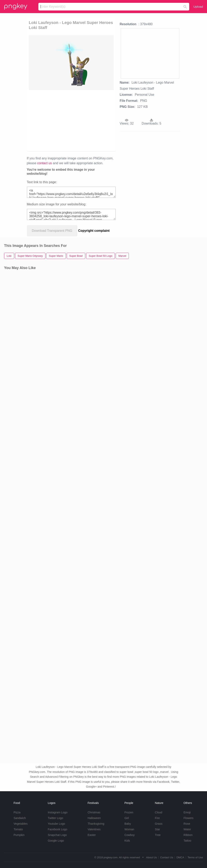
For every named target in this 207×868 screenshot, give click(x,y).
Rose (187, 824)
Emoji (187, 812)
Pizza (17, 812)
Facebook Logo (57, 829)
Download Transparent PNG (52, 231)
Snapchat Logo (57, 835)
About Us (151, 857)
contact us (45, 163)
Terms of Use (195, 857)
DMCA (180, 857)
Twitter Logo (55, 818)
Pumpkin (19, 835)
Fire (157, 818)
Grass (159, 824)
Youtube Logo (56, 824)
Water (187, 829)
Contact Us (167, 857)
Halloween (94, 818)
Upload (198, 7)
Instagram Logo (57, 812)
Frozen (129, 812)
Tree (158, 835)
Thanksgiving (96, 824)
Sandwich (20, 818)
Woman (129, 829)
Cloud (159, 812)
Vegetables (20, 824)
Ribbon (188, 835)
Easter (92, 835)
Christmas (94, 812)
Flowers (189, 818)
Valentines (94, 829)
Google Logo (56, 841)
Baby (128, 824)
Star (158, 829)
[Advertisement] (91, 120)
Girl (127, 818)
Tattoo (187, 841)
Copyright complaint (94, 231)
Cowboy (130, 835)
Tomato (18, 829)
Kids (127, 841)
